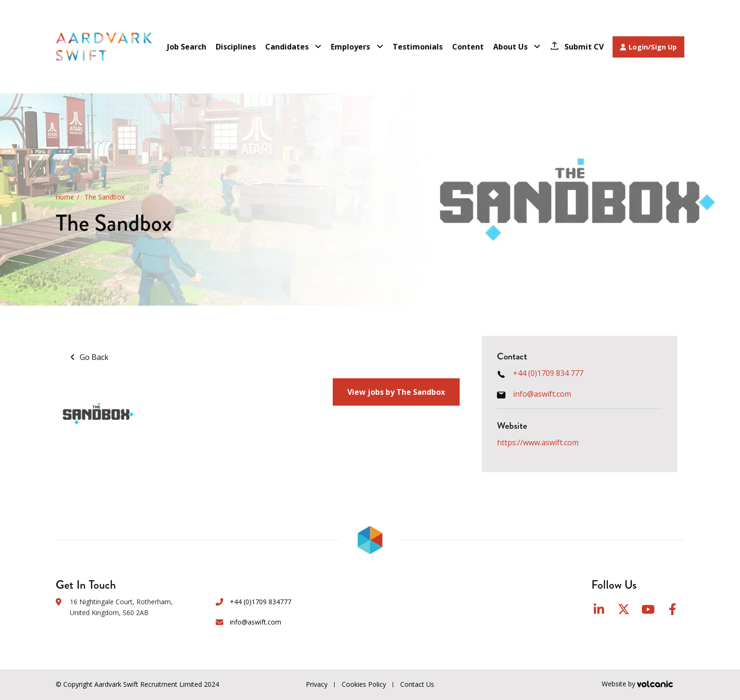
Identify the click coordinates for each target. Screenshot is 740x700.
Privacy (317, 684)
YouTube (648, 609)
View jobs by (396, 392)
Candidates (287, 47)
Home (65, 197)
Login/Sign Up (648, 47)
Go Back (94, 357)
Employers (350, 47)
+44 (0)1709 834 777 (548, 373)
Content (468, 47)
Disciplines (236, 47)
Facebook (673, 609)
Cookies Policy (364, 684)
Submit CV (584, 47)
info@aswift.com (542, 394)
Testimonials (418, 47)
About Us (510, 47)
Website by (643, 685)
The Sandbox (105, 197)
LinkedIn (599, 609)
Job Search (187, 47)
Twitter (624, 609)
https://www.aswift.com (538, 442)
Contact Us (417, 684)
